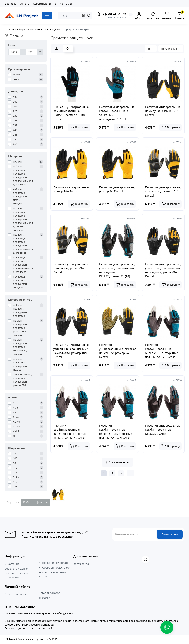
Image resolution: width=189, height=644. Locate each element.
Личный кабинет (15, 594)
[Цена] (14, 52)
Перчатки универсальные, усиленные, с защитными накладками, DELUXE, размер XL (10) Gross (117, 270)
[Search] (89, 16)
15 (151, 49)
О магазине (12, 564)
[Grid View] (68, 49)
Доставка (10, 4)
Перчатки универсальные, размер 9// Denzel (117, 189)
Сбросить (13, 502)
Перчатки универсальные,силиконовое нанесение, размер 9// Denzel (117, 351)
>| (130, 473)
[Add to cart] (79, 127)
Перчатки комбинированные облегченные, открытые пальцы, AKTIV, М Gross (116, 432)
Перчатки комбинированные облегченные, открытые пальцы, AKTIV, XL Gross (70, 432)
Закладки (44, 598)
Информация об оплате (54, 563)
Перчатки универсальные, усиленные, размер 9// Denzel (71, 268)
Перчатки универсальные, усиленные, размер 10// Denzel (163, 191)
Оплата (25, 4)
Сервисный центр (45, 4)
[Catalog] (47, 16)
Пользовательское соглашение (16, 575)
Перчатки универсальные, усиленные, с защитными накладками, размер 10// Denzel (71, 351)
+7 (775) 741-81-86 (111, 14)
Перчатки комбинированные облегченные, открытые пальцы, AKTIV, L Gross (161, 351)
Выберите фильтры (36, 502)
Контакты (66, 4)
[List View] (57, 49)
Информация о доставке (54, 568)
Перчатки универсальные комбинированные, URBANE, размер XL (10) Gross (71, 113)
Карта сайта (81, 564)
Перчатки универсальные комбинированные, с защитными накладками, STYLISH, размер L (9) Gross (117, 113)
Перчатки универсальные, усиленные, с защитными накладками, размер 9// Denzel (163, 270)
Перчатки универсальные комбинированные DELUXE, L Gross (163, 430)
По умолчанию (171, 49)
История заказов (49, 593)
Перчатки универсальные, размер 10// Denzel (71, 189)
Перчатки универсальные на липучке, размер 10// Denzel (163, 111)
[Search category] (83, 16)
